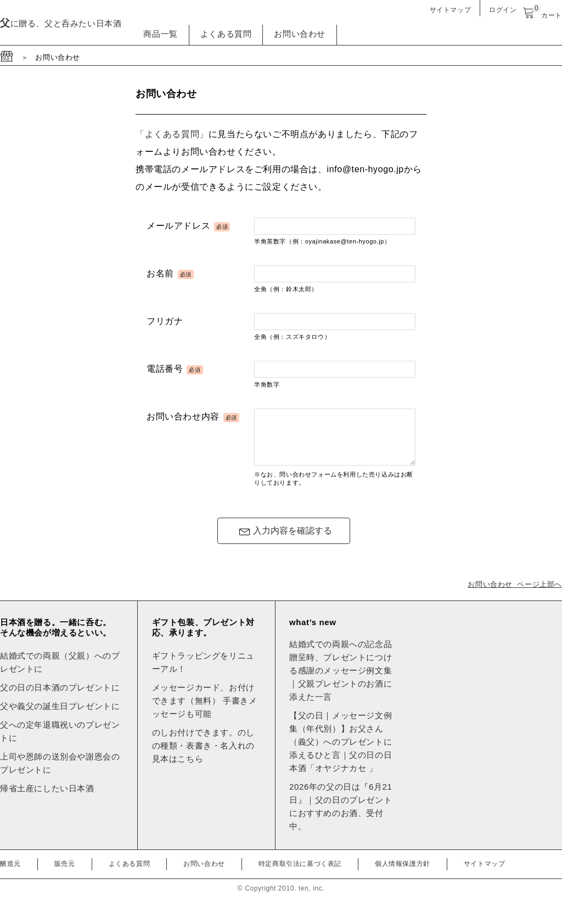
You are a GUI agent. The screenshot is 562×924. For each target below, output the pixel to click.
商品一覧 (160, 34)
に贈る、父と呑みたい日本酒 (61, 23)
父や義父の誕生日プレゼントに (60, 716)
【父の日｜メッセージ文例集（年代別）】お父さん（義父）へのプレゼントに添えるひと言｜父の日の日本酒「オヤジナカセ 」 (341, 752)
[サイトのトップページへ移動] (7, 58)
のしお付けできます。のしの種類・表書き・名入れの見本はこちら (203, 755)
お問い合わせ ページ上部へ (515, 594)
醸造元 (10, 874)
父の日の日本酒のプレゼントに (60, 697)
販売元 (65, 874)
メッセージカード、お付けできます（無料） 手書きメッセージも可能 (205, 710)
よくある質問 (226, 34)
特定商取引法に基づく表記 (300, 874)
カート (542, 15)
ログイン (503, 10)
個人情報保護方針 (403, 874)
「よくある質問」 (172, 134)
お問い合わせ (300, 34)
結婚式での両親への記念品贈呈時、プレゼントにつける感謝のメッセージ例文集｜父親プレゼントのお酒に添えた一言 (341, 680)
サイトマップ (451, 10)
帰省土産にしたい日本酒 (47, 798)
